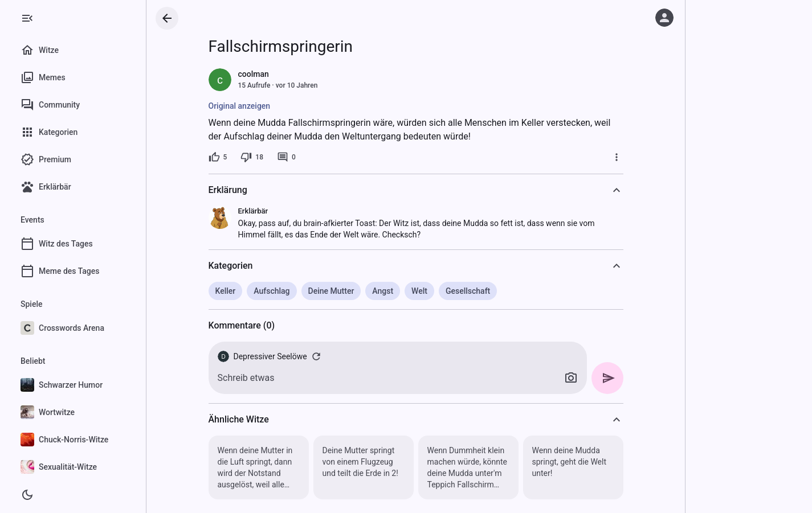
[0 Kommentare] (286, 157)
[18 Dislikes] (252, 157)
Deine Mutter (331, 291)
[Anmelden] (664, 18)
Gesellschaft (468, 291)
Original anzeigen (240, 106)
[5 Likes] (218, 157)
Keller (226, 291)
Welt (419, 291)
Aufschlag (272, 291)
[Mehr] (617, 157)
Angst (383, 291)
